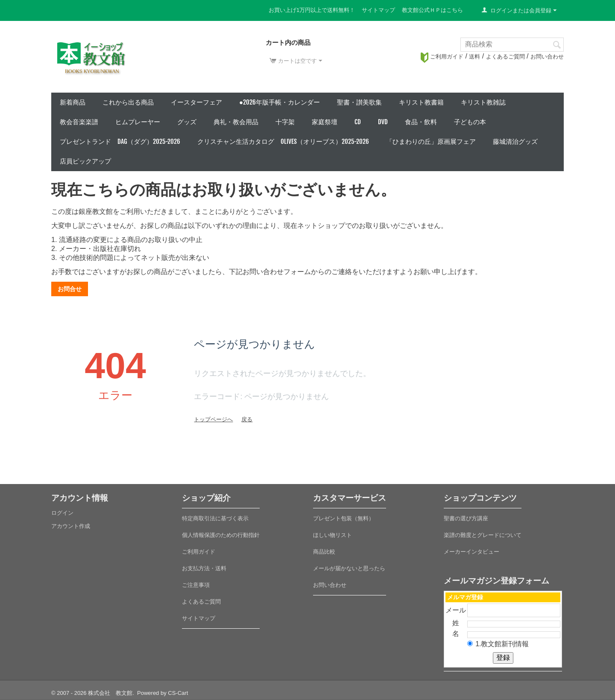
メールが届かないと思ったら (349, 568)
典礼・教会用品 (236, 122)
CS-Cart (178, 693)
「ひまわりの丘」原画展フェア (431, 141)
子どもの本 (470, 122)
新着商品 (73, 102)
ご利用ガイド (442, 57)
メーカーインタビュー (471, 552)
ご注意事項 (196, 585)
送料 (474, 57)
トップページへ (213, 419)
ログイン (62, 513)
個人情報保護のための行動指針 (221, 535)
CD (358, 122)
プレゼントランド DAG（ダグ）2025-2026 (120, 141)
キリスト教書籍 (421, 102)
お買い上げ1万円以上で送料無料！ (312, 10)
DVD (383, 122)
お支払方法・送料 (204, 568)
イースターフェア (196, 102)
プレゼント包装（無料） (344, 518)
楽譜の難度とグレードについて (483, 535)
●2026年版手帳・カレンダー (280, 102)
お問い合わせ (547, 57)
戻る (247, 419)
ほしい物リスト (332, 535)
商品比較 (324, 552)
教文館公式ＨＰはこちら (432, 10)
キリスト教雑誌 (483, 102)
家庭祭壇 (325, 122)
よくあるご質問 (505, 57)
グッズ (187, 122)
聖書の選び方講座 (466, 518)
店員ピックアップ (85, 161)
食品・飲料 (421, 122)
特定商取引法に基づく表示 (215, 518)
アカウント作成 (71, 526)
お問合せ (70, 289)
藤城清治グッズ (515, 141)
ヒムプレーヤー (138, 122)
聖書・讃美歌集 (359, 102)
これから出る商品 (128, 102)
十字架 (285, 122)
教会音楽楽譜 (79, 122)
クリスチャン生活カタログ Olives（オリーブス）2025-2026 (283, 141)
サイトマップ (378, 10)
